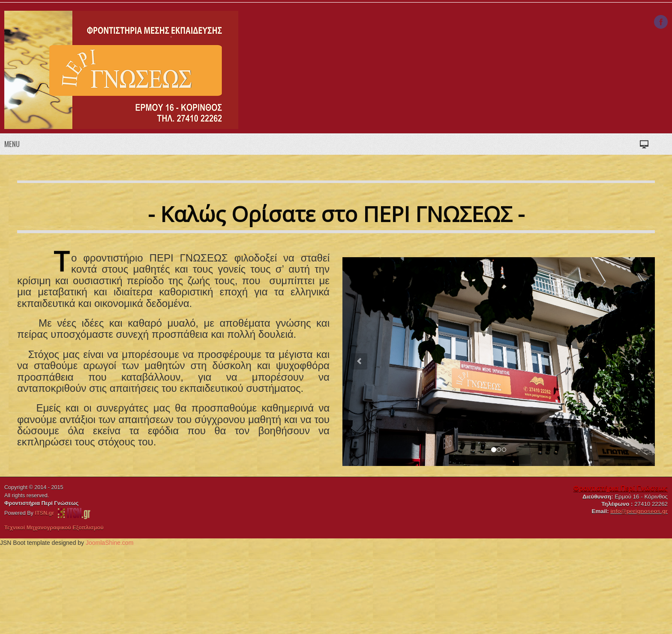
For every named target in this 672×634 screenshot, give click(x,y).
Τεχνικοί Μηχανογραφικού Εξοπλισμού (54, 528)
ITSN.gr (46, 513)
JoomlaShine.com (109, 543)
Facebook (661, 22)
